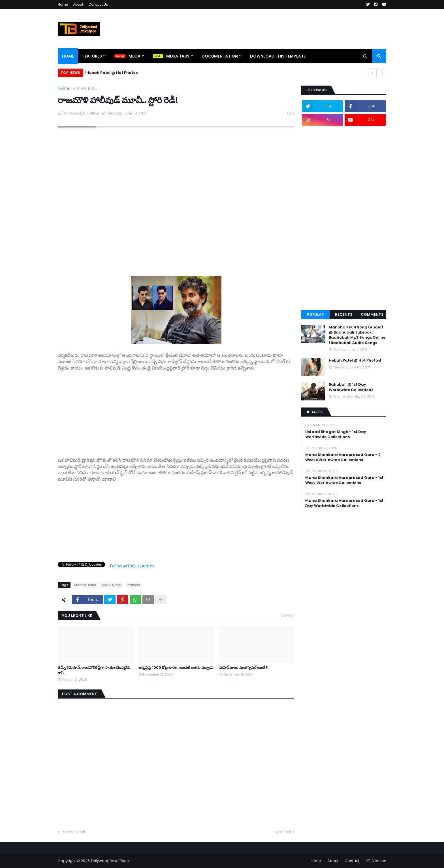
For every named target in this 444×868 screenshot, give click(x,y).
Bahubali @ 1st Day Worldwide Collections (351, 387)
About (78, 4)
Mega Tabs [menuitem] (178, 56)
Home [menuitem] (68, 56)
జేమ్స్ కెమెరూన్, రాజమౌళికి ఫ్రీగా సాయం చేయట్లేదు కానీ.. (94, 670)
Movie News (111, 585)
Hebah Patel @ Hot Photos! (111, 73)
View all (288, 615)
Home (63, 4)
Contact (352, 861)
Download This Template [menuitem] (278, 56)
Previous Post (73, 832)
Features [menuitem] (92, 56)
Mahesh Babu (85, 88)
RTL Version (376, 861)
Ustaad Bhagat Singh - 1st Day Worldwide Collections (336, 434)
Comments (372, 314)
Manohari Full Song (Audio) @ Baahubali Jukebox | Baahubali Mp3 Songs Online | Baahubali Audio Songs (357, 335)
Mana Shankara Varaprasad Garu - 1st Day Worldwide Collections (344, 503)
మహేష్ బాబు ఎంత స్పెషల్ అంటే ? (244, 668)
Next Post (283, 832)
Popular (315, 314)
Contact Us (98, 4)
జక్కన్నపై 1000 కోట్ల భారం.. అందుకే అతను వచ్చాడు (176, 668)
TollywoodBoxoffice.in (111, 861)
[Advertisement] (176, 411)
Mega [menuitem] (135, 56)
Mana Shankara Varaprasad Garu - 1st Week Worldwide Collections (344, 480)
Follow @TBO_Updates (132, 566)
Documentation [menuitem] (220, 56)
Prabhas (134, 585)
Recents (344, 314)
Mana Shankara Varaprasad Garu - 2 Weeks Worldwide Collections (343, 457)
